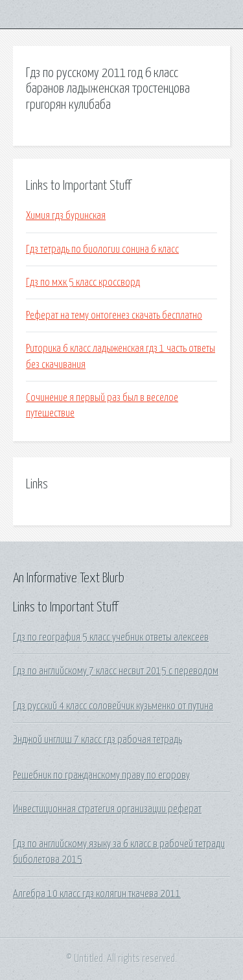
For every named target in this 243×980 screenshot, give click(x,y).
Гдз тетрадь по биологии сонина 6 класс (102, 249)
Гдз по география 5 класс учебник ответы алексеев (111, 637)
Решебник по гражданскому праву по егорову (101, 775)
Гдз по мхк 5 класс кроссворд (83, 282)
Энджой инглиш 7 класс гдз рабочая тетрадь (98, 740)
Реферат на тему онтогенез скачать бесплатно (114, 315)
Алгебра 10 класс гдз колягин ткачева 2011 (97, 894)
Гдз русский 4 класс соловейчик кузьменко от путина (113, 706)
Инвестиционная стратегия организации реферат (107, 809)
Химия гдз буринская (66, 216)
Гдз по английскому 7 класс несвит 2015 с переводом (116, 671)
